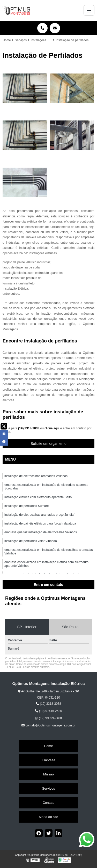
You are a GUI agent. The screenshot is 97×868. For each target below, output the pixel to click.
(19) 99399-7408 (48, 718)
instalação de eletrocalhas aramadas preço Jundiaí (39, 515)
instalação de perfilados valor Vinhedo (31, 541)
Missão (48, 774)
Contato (49, 803)
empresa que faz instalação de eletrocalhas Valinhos (41, 532)
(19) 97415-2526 (48, 711)
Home (48, 746)
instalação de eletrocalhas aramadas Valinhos (36, 476)
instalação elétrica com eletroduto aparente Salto (38, 497)
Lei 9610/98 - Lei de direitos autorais (28, 667)
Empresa (48, 760)
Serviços (49, 788)
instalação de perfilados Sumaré (27, 506)
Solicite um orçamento (48, 444)
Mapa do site (48, 817)
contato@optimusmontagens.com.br (48, 725)
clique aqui (52, 428)
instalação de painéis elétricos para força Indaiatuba (41, 523)
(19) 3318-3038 (29, 428)
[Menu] (89, 10)
